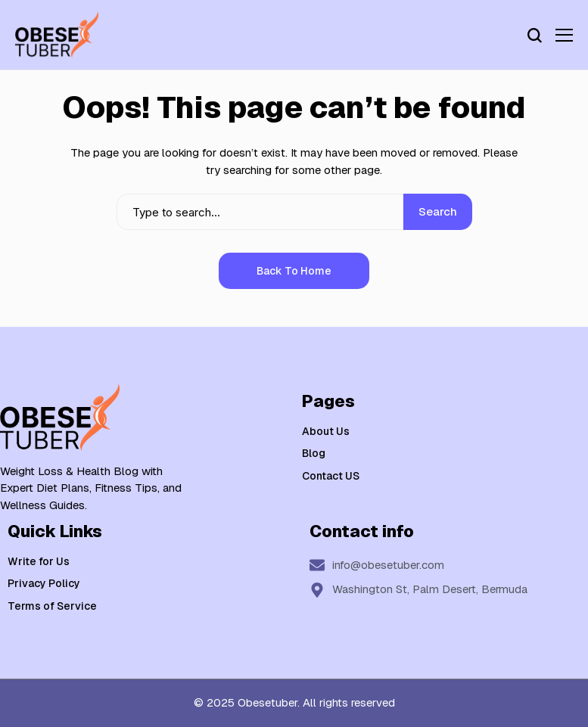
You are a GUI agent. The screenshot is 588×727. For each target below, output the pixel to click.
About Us (326, 431)
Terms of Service (52, 606)
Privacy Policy (44, 583)
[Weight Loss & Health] (57, 35)
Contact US (331, 476)
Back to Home (294, 271)
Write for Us (39, 561)
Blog (314, 453)
